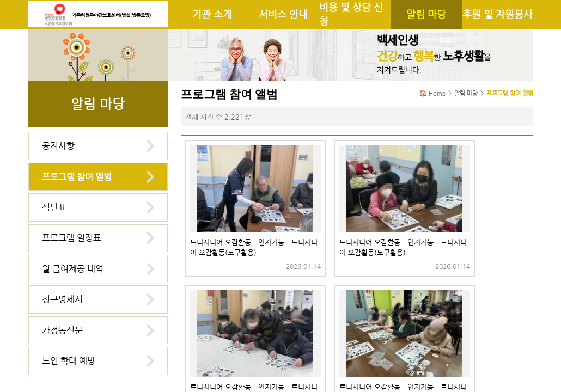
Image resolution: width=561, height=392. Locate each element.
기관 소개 (212, 14)
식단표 (54, 207)
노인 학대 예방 (69, 361)
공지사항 (58, 146)
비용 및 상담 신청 (351, 14)
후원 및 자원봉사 (498, 14)
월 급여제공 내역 (73, 269)
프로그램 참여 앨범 (77, 177)
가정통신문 (62, 330)
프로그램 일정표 (72, 238)
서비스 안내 (283, 14)
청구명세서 (62, 299)
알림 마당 (426, 14)
